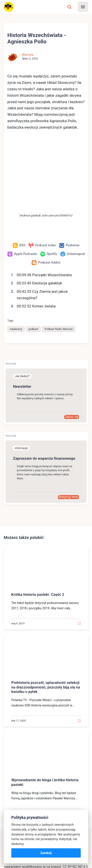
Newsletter (22, 322)
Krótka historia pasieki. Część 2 (38, 530)
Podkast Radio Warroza (59, 265)
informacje (21, 384)
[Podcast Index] (42, 181)
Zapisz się (72, 353)
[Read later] (79, 559)
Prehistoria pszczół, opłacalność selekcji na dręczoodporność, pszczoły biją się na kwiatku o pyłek (46, 623)
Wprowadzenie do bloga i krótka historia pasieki (45, 718)
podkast (34, 265)
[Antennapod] (30, 198)
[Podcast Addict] (60, 198)
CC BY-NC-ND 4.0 (75, 803)
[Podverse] (69, 181)
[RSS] (19, 181)
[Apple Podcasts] (36, 190)
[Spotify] (62, 190)
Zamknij (46, 853)
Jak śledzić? (22, 312)
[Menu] (83, 7)
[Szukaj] (69, 7)
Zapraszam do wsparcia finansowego (44, 394)
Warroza (28, 55)
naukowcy (16, 265)
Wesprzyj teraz (68, 433)
